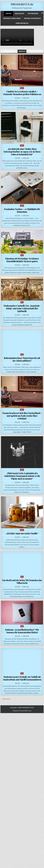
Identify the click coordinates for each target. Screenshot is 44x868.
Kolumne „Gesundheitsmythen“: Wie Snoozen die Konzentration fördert (22, 631)
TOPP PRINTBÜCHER (33, 13)
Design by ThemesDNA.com (22, 711)
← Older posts (5, 699)
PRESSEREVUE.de (22, 4)
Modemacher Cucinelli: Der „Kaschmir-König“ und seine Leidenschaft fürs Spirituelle (22, 308)
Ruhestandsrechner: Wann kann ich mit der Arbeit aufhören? (22, 359)
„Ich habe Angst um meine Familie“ (22, 533)
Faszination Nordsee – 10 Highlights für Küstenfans (22, 210)
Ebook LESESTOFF (20, 13)
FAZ (22, 255)
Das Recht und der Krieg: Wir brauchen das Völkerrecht (22, 581)
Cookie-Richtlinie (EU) (22, 23)
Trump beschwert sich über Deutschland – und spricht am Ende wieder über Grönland (22, 416)
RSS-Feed (17, 98)
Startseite (8, 13)
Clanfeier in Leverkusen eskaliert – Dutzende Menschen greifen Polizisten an (22, 93)
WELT (22, 88)
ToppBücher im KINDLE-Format (12, 18)
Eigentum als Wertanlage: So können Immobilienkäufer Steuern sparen (22, 260)
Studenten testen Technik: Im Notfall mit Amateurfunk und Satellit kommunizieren (22, 678)
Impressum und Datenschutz (32, 18)
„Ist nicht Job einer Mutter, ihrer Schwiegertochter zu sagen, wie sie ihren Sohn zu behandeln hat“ (22, 152)
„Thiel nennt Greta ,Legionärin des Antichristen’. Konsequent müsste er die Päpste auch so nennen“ (22, 476)
